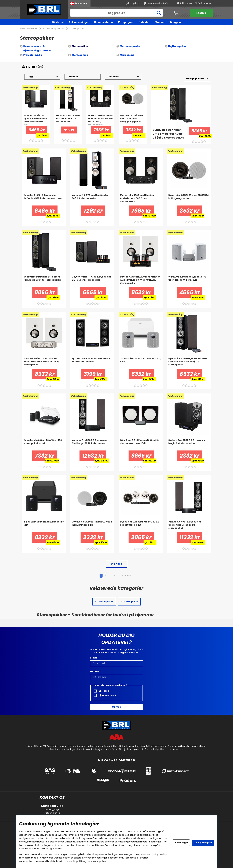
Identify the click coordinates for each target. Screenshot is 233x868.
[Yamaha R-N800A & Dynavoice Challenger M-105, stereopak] (92, 445)
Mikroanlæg (127, 55)
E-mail (94, 658)
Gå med (116, 707)
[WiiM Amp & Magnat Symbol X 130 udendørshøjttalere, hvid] (189, 281)
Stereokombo (80, 55)
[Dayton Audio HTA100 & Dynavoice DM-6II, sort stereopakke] (92, 281)
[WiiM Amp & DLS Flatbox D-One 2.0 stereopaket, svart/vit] (141, 445)
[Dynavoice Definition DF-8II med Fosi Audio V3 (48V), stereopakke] (169, 134)
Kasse (201, 13)
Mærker (160, 22)
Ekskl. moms (204, 3)
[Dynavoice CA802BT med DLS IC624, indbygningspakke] (92, 526)
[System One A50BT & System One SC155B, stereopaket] (92, 363)
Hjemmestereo (103, 22)
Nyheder (144, 22)
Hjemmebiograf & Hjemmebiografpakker (37, 48)
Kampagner (126, 22)
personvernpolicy (149, 854)
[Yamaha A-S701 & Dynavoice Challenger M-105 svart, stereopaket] (189, 526)
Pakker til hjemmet (54, 29)
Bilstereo (58, 22)
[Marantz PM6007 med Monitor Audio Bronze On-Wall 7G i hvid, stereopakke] (44, 363)
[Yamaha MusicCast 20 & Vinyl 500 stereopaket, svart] (44, 445)
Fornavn (95, 672)
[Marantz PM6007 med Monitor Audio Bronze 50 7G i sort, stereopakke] (100, 120)
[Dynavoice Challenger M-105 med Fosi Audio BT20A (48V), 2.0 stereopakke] (189, 363)
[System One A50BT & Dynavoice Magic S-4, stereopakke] (189, 445)
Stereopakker (77, 29)
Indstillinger (181, 843)
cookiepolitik (99, 835)
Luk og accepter (203, 843)
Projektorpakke (33, 55)
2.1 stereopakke (129, 602)
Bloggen (175, 22)
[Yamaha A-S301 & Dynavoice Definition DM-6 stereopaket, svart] (36, 120)
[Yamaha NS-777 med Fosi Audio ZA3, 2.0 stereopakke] (68, 120)
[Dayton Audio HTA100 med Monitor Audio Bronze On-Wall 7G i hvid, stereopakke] (141, 281)
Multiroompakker (130, 46)
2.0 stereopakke (104, 602)
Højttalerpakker (178, 46)
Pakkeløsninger (79, 22)
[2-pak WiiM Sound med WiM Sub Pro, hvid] (141, 363)
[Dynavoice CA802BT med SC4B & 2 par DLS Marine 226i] (141, 526)
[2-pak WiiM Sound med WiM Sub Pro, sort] (44, 526)
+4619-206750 (52, 810)
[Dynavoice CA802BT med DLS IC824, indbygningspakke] (133, 120)
